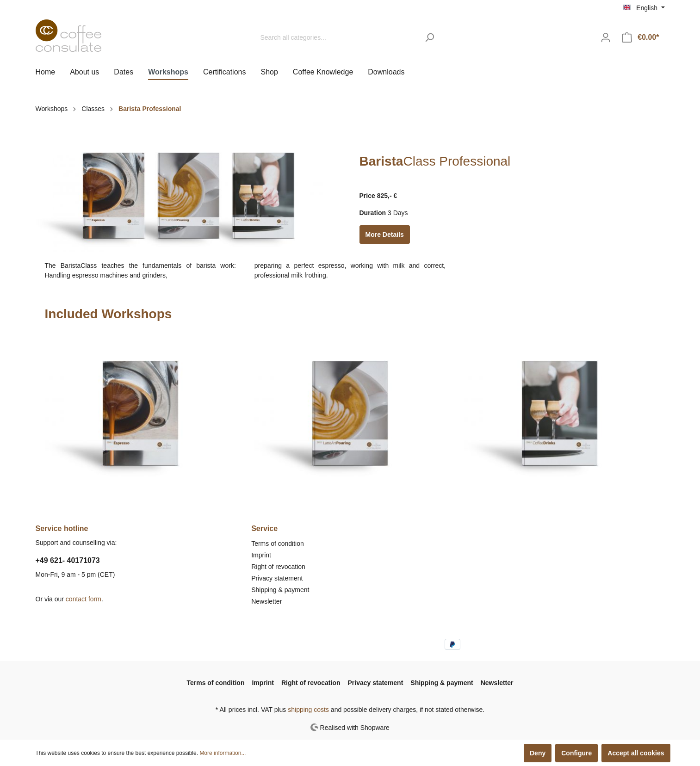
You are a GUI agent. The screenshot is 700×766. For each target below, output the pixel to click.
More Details (385, 235)
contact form (84, 599)
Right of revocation (278, 567)
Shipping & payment (280, 590)
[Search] (430, 38)
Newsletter (266, 601)
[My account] (606, 37)
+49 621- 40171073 (68, 560)
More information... (223, 753)
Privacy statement (277, 578)
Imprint (261, 555)
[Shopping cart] (640, 37)
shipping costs (308, 710)
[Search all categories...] (337, 38)
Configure (576, 753)
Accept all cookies (636, 753)
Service (264, 528)
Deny (538, 753)
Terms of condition (278, 544)
